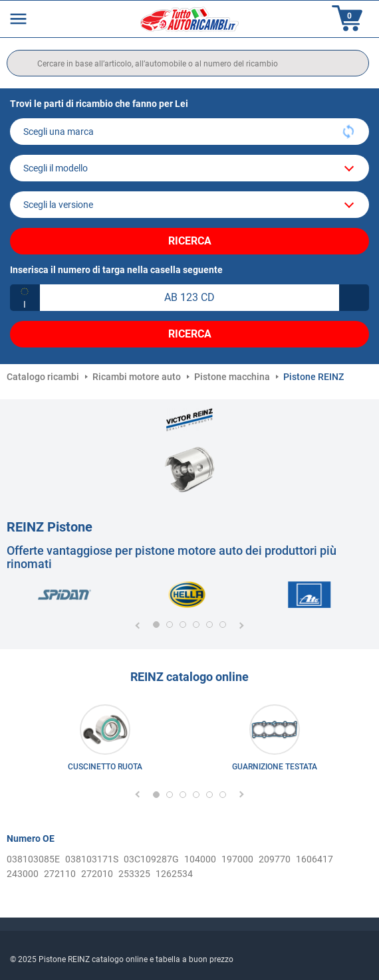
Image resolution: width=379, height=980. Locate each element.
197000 (237, 859)
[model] (189, 168)
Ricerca (190, 241)
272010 (97, 874)
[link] (105, 741)
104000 (200, 859)
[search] (188, 63)
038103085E (33, 859)
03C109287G (151, 859)
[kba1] (189, 298)
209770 (275, 859)
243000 (23, 874)
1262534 (174, 874)
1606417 (315, 859)
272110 (60, 874)
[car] (189, 205)
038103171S (92, 859)
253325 (134, 874)
